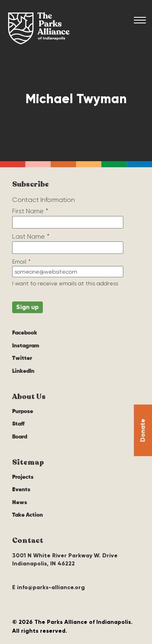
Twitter (22, 358)
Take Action (27, 515)
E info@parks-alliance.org (49, 587)
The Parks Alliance (39, 28)
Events (21, 490)
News (20, 503)
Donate (142, 430)
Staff (18, 424)
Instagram (26, 346)
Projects (23, 477)
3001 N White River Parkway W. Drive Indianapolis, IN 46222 (65, 560)
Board (20, 437)
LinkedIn (23, 371)
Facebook (25, 333)
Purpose (23, 411)
